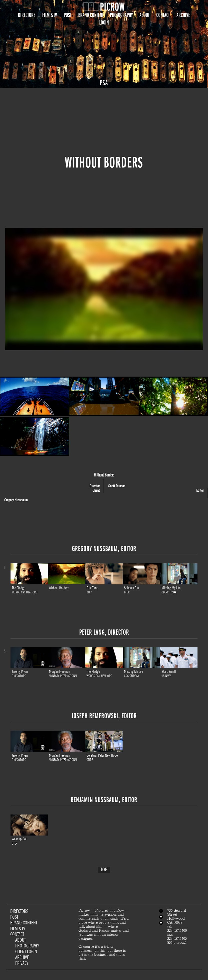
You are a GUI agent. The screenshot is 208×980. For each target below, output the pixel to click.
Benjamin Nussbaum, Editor (104, 800)
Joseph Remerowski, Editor (104, 716)
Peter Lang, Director (104, 632)
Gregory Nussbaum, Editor (104, 549)
